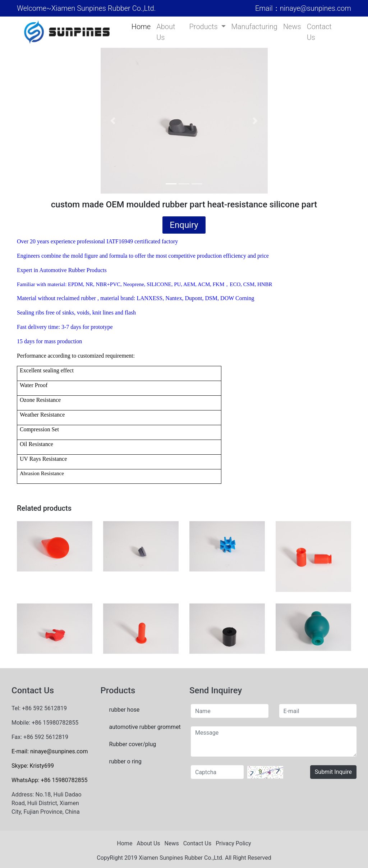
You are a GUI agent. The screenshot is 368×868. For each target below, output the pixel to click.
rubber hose (125, 710)
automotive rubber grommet (144, 727)
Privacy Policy (233, 843)
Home (141, 27)
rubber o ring (125, 761)
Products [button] (204, 27)
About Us (166, 32)
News (292, 27)
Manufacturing (254, 27)
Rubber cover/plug (133, 744)
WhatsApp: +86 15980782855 (49, 780)
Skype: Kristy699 (33, 766)
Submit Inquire (333, 772)
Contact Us (319, 32)
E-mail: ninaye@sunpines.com (50, 751)
